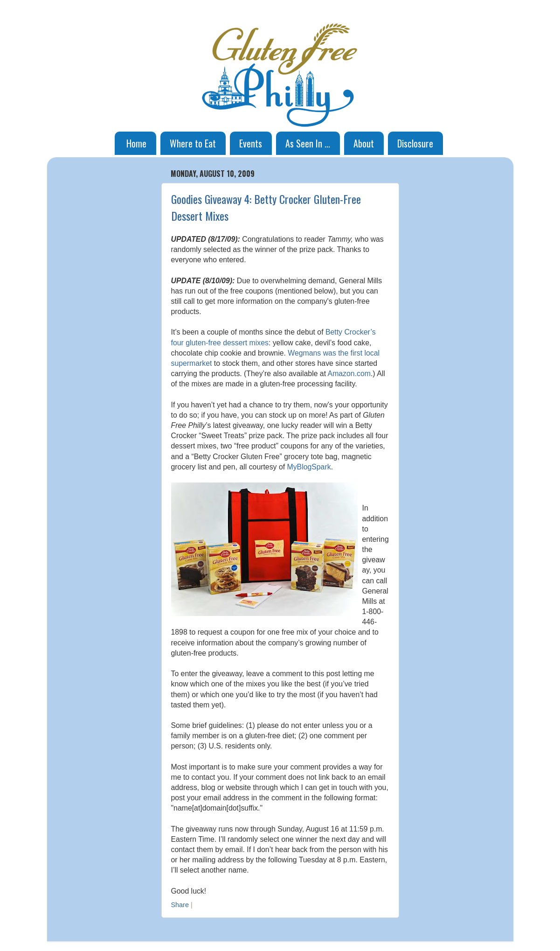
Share (180, 905)
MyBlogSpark (309, 467)
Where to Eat (193, 143)
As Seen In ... (308, 143)
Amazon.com (349, 374)
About (364, 143)
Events (251, 143)
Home (136, 143)
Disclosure (415, 143)
